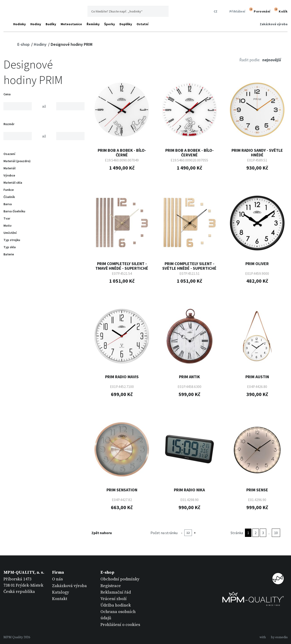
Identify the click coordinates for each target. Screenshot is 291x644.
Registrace (111, 586)
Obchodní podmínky (120, 579)
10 (276, 533)
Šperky (110, 24)
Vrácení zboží (114, 599)
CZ (215, 11)
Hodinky (19, 24)
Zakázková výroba (274, 24)
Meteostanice (71, 24)
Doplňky (126, 24)
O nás (57, 579)
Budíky (51, 24)
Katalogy (61, 592)
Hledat (163, 11)
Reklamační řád (116, 592)
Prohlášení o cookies (120, 625)
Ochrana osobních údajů (118, 615)
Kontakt (60, 599)
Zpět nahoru (105, 533)
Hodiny (36, 24)
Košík (280, 11)
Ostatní (142, 24)
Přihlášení (234, 11)
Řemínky (93, 24)
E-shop (24, 44)
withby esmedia (274, 637)
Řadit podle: (250, 60)
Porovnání (259, 11)
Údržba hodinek (116, 605)
